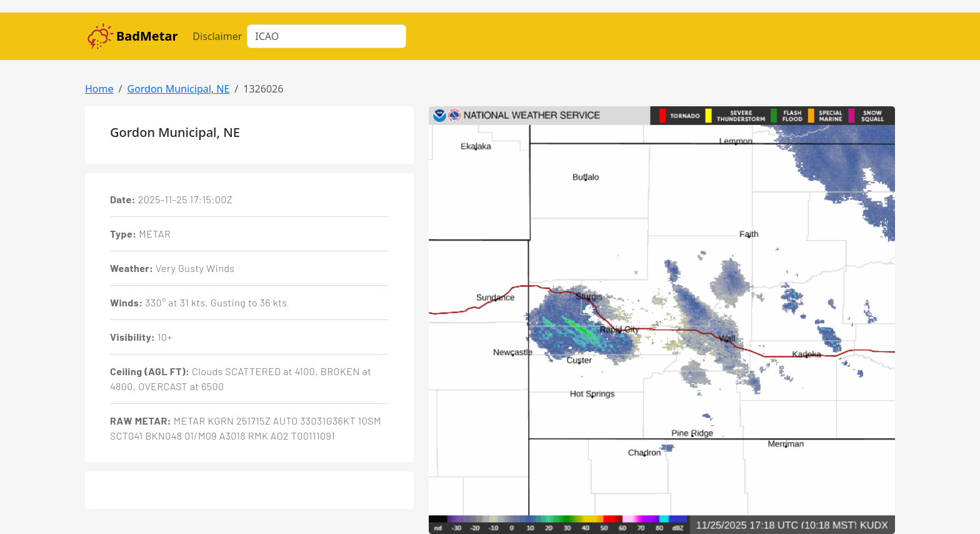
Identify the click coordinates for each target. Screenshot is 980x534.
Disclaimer (217, 36)
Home (99, 89)
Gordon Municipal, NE (178, 89)
